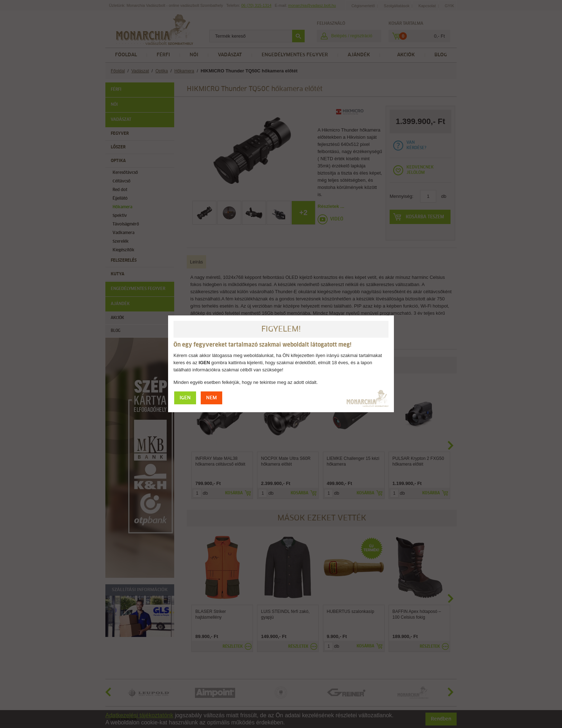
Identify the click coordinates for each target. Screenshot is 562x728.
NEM (211, 398)
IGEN (185, 398)
